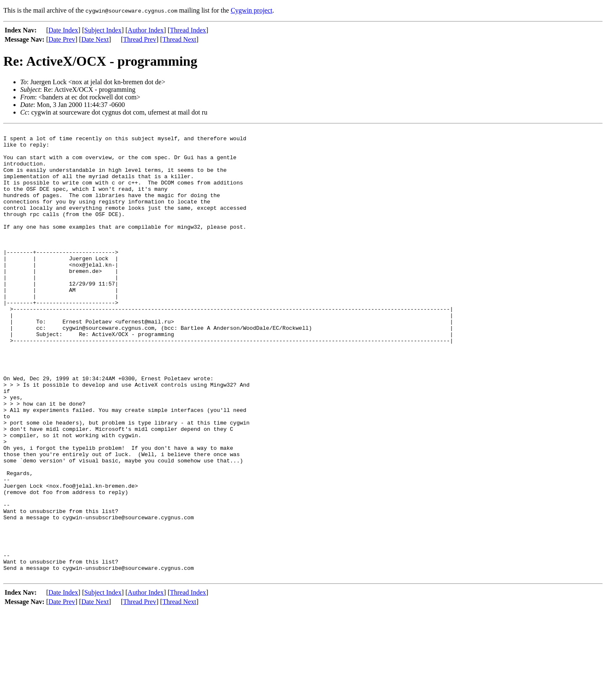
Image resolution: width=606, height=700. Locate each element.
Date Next (95, 39)
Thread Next (179, 39)
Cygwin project (251, 10)
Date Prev (62, 39)
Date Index (63, 30)
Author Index (146, 30)
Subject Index (103, 30)
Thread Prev (140, 39)
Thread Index (188, 30)
